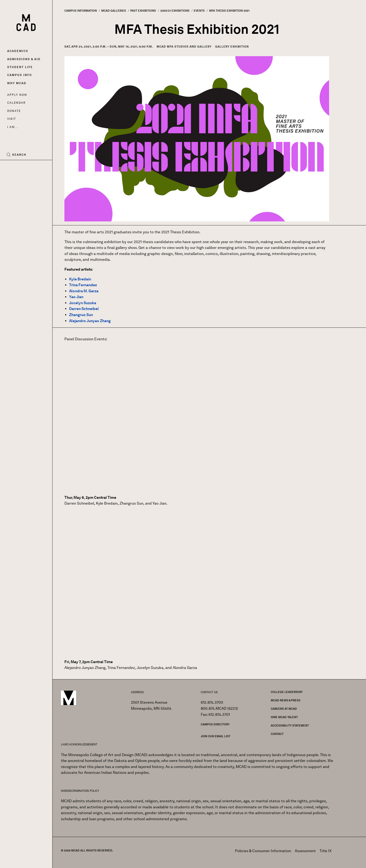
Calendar (16, 103)
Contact (277, 734)
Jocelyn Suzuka (83, 303)
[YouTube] (30, 167)
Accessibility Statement (290, 725)
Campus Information (81, 11)
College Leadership (287, 692)
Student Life (20, 67)
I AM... (13, 127)
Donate (14, 111)
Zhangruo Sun (81, 315)
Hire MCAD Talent (284, 717)
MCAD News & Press (286, 700)
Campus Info (20, 75)
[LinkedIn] (40, 167)
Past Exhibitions (143, 11)
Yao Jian (76, 297)
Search (19, 155)
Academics (18, 51)
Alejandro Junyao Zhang (90, 321)
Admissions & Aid (24, 59)
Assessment (305, 851)
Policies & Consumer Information (263, 851)
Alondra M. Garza (84, 291)
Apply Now (17, 95)
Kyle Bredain (80, 279)
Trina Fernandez (83, 285)
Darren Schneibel (84, 309)
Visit (12, 119)
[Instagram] (19, 167)
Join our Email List (216, 736)
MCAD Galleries (114, 11)
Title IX (326, 851)
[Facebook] (11, 167)
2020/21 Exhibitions (175, 11)
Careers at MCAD (284, 709)
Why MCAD (17, 83)
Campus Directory (215, 724)
